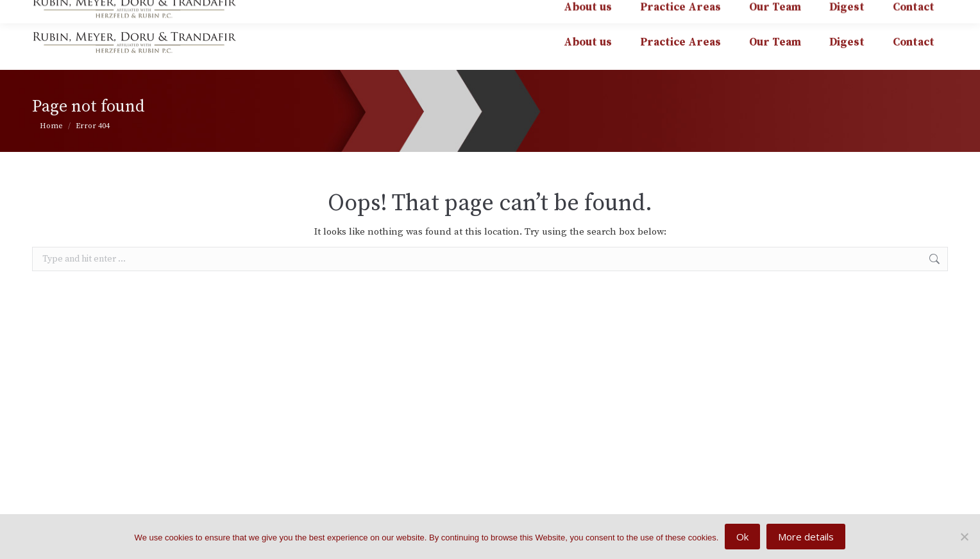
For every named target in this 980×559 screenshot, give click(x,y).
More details (806, 537)
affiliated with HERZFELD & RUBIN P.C (846, 9)
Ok (742, 537)
